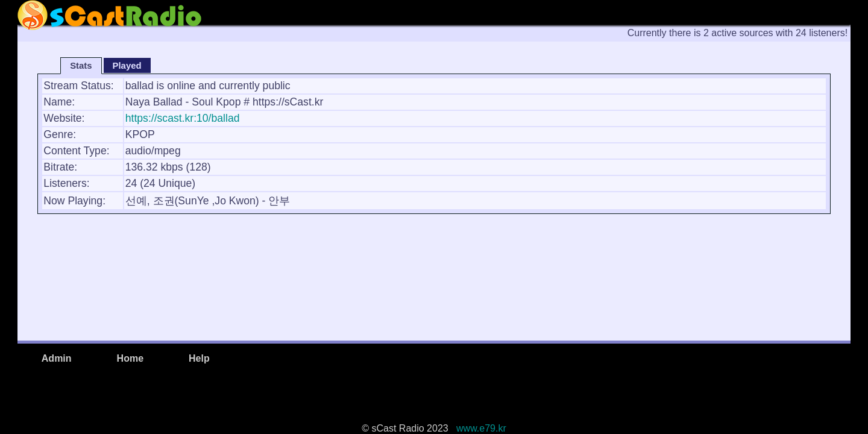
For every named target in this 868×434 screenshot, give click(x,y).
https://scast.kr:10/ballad (183, 118)
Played (127, 66)
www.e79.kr (479, 428)
